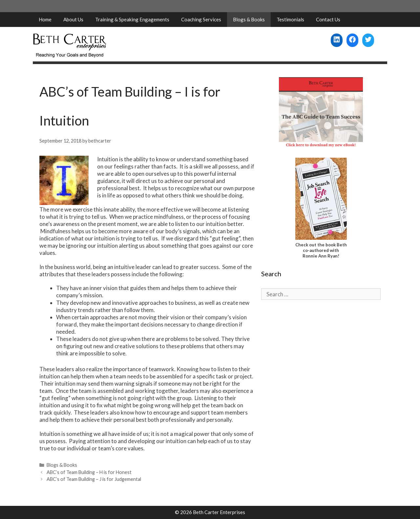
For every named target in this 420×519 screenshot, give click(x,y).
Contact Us (328, 19)
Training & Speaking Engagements (132, 19)
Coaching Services (201, 19)
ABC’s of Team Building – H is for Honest (89, 472)
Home (45, 19)
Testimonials (290, 19)
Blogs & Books (249, 19)
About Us (73, 19)
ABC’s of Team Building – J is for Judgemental (94, 479)
